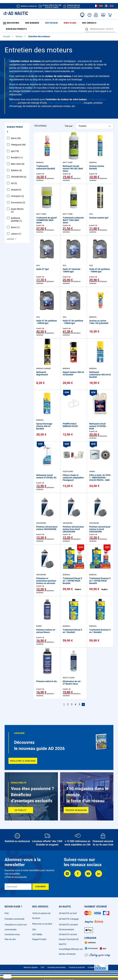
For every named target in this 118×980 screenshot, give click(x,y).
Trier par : (69, 127)
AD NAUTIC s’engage (69, 919)
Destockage (40, 23)
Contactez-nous (12, 934)
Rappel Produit (39, 939)
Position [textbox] (83, 127)
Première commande (14, 919)
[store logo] (16, 13)
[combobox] (100, 30)
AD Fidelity (37, 934)
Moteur (19, 38)
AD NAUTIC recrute (68, 934)
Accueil (7, 38)
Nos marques (27, 23)
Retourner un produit (42, 924)
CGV (43, 967)
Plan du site (10, 939)
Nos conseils (67, 23)
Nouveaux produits (84, 23)
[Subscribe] (40, 887)
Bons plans (53, 23)
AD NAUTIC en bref (68, 913)
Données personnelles (57, 967)
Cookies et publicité (77, 967)
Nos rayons (11, 23)
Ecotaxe (91, 967)
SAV (34, 929)
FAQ (7, 913)
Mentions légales (31, 967)
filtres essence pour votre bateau (65, 104)
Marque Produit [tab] (15, 131)
